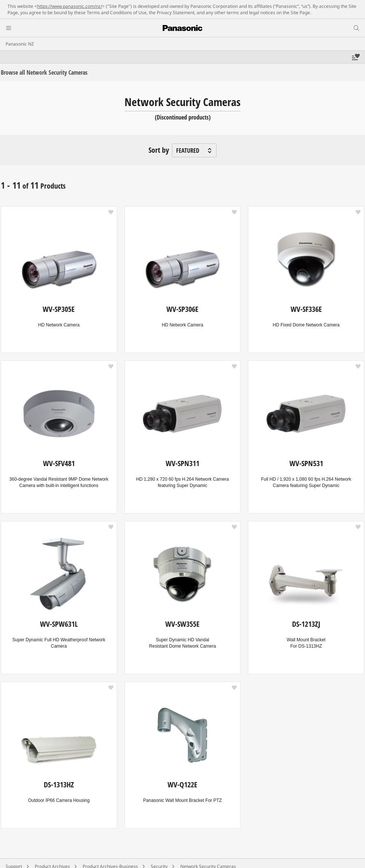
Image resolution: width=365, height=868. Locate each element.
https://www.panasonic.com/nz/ (70, 6)
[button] (111, 212)
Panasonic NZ (20, 44)
